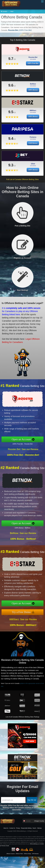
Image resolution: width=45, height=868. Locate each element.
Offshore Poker (19, 854)
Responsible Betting (26, 828)
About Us (6, 828)
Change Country (39, 821)
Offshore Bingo (27, 854)
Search (34, 828)
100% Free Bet (33, 63)
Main (12, 11)
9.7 (11, 59)
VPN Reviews (35, 854)
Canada (5, 11)
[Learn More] (27, 810)
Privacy (18, 828)
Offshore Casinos (11, 854)
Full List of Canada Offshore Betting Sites (23, 179)
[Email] (13, 800)
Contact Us (12, 828)
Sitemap (39, 828)
